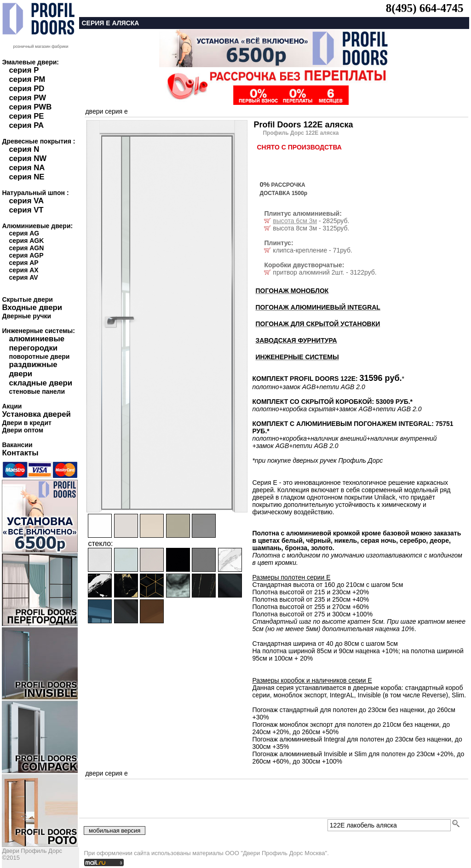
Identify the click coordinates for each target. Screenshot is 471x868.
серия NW (28, 158)
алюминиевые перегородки (37, 343)
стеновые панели (37, 391)
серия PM (27, 79)
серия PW (27, 98)
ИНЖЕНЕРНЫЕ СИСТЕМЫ (297, 357)
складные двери (40, 383)
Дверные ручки (26, 316)
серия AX (23, 270)
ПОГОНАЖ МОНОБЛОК (292, 291)
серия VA (26, 201)
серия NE (26, 177)
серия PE (26, 116)
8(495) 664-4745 (425, 8)
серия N (24, 149)
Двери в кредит (26, 423)
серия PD (26, 89)
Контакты (20, 453)
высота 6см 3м (295, 221)
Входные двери (32, 308)
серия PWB (30, 107)
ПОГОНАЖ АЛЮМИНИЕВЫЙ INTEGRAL (318, 307)
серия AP (23, 263)
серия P (24, 70)
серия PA (26, 125)
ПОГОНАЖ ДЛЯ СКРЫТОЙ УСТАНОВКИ (318, 324)
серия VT (26, 210)
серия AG (24, 233)
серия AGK (26, 241)
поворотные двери (39, 356)
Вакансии (17, 445)
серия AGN (26, 248)
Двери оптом (23, 430)
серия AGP (26, 255)
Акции (12, 406)
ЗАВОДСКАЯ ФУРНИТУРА (296, 340)
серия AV (23, 277)
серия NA (27, 168)
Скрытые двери (27, 299)
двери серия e (106, 111)
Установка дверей (36, 414)
